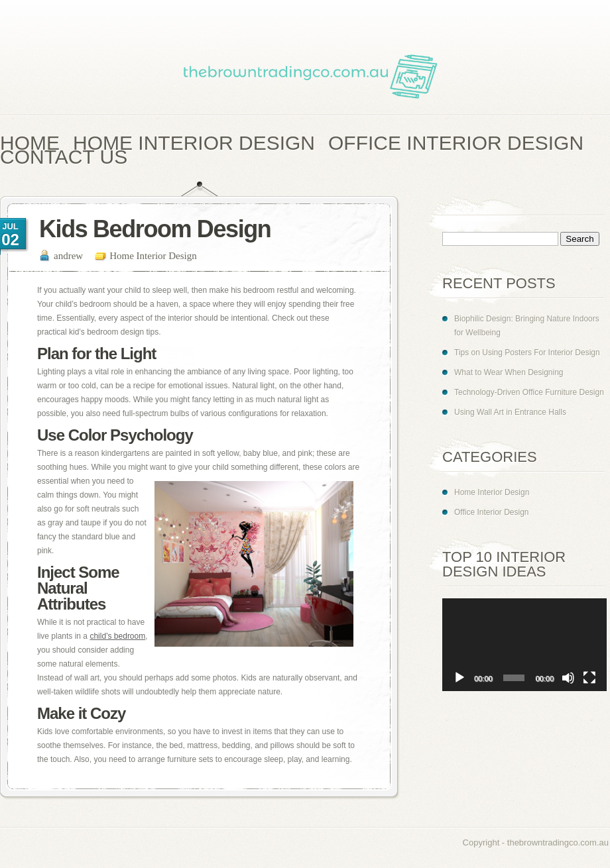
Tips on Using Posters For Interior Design (527, 353)
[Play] (459, 678)
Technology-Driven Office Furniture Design (529, 392)
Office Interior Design (492, 512)
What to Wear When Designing (509, 372)
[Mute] (568, 678)
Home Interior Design (153, 256)
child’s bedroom (117, 636)
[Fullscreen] (589, 678)
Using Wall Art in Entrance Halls (510, 412)
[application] (524, 645)
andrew (68, 256)
